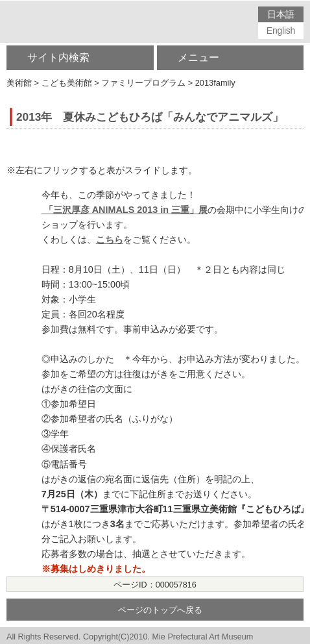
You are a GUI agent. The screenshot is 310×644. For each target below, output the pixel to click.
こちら (110, 240)
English (281, 31)
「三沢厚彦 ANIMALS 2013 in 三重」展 (125, 210)
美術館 (19, 83)
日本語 (280, 14)
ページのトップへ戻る (160, 610)
